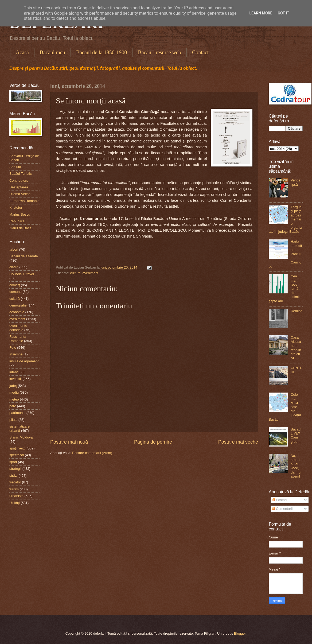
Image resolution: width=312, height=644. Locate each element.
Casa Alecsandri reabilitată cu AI (296, 348)
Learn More (261, 13)
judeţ (13, 386)
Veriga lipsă (296, 182)
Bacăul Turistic (21, 174)
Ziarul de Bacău (21, 228)
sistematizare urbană (19, 428)
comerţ (15, 285)
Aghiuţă (15, 167)
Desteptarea (19, 187)
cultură (75, 273)
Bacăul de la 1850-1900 (102, 52)
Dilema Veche (20, 194)
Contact (200, 52)
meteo (14, 399)
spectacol (17, 455)
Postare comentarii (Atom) (92, 453)
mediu (14, 392)
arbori (14, 249)
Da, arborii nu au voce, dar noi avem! (296, 466)
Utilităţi (15, 503)
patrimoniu (17, 413)
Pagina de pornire (153, 442)
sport (13, 462)
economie (17, 312)
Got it (283, 13)
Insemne (16, 354)
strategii (15, 469)
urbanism (16, 496)
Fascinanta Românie (18, 339)
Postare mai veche (238, 442)
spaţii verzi (17, 448)
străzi (13, 476)
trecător (15, 482)
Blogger (240, 633)
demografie (18, 305)
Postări (279, 500)
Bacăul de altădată (24, 256)
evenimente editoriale (18, 328)
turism (14, 489)
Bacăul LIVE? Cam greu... (296, 435)
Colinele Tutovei (22, 274)
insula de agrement (24, 361)
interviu (15, 372)
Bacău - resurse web (159, 52)
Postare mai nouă (69, 442)
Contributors (19, 181)
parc (13, 406)
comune (15, 292)
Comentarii (282, 509)
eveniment (90, 273)
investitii (15, 379)
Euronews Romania (24, 201)
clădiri (14, 267)
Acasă (22, 52)
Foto (13, 348)
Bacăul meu (52, 52)
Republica (17, 221)
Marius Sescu (20, 214)
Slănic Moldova (21, 437)
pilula (13, 420)
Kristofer (16, 207)
